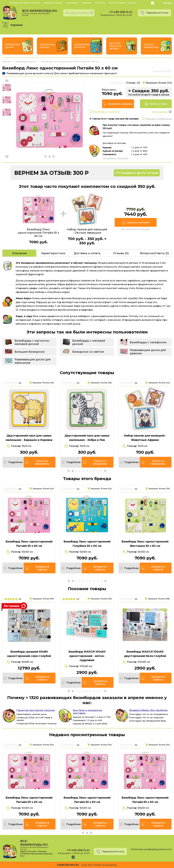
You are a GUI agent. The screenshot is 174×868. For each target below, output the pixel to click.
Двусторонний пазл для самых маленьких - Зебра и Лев (87, 438)
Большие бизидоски (30, 352)
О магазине (72, 3)
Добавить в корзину (121, 104)
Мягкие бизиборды (151, 46)
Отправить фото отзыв (137, 173)
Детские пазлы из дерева (115, 46)
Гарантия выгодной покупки (36, 710)
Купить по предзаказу (42, 462)
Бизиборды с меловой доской (89, 342)
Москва (168, 3)
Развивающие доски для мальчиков (33, 361)
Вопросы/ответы (155, 253)
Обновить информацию (159, 119)
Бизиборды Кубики (47, 46)
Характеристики (53, 253)
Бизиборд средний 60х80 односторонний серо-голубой (29, 654)
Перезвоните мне (157, 13)
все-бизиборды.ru (40, 13)
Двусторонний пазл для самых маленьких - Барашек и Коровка (29, 438)
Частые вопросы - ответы (122, 3)
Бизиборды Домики (82, 46)
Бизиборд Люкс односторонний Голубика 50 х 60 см (87, 544)
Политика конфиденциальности (151, 849)
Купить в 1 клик (159, 104)
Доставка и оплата (87, 253)
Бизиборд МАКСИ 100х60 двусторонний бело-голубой (145, 654)
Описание (19, 253)
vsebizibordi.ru (68, 865)
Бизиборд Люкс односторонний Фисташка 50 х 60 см (145, 544)
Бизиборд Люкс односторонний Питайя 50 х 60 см (29, 544)
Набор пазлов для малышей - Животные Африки (145, 438)
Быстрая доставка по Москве (25, 3)
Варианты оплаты (53, 3)
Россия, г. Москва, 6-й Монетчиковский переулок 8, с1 (37, 854)
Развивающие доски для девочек (148, 352)
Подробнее (15, 462)
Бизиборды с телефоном (148, 342)
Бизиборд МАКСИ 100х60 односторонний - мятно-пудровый (87, 656)
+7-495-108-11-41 (121, 12)
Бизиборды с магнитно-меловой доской (32, 342)
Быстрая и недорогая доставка (88, 712)
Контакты (100, 3)
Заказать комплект (138, 223)
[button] (7, 157)
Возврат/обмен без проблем (148, 710)
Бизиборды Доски (13, 46)
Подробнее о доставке (115, 158)
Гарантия (87, 3)
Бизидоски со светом (88, 352)
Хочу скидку (160, 112)
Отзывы (121, 253)
